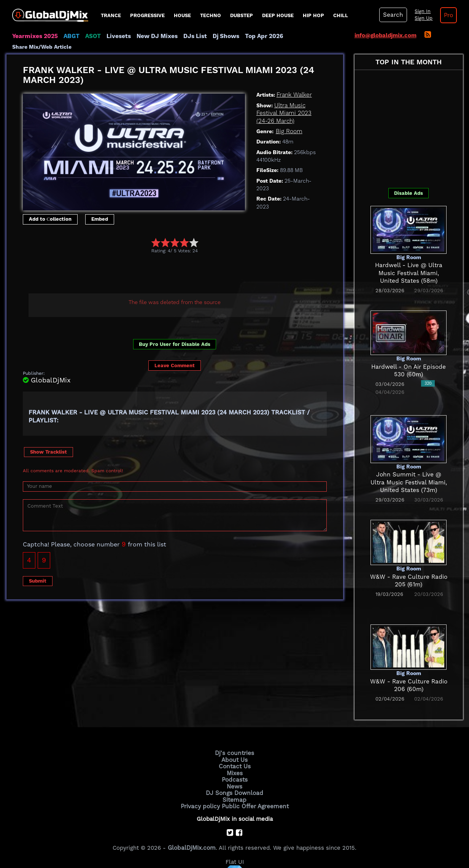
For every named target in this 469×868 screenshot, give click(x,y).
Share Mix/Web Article (313, 36)
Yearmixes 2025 (34, 36)
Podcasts (234, 769)
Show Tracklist (48, 442)
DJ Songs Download (235, 782)
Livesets (117, 36)
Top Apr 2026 (259, 36)
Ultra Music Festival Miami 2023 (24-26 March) (283, 103)
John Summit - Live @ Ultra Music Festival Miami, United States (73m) (409, 472)
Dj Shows (222, 36)
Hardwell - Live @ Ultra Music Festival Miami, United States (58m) (409, 263)
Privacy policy (201, 795)
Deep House (278, 15)
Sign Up (422, 18)
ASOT (91, 36)
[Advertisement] (161, 264)
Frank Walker (294, 85)
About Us (234, 750)
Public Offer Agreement (254, 795)
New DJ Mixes (154, 36)
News (234, 776)
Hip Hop (313, 15)
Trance (111, 15)
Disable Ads (409, 183)
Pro (447, 15)
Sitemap (235, 788)
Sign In (421, 11)
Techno (211, 15)
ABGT (70, 36)
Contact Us (235, 756)
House (182, 15)
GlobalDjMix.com (192, 836)
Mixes (235, 763)
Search (393, 15)
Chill (341, 15)
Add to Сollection (50, 209)
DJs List (192, 36)
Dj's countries (235, 743)
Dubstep (242, 15)
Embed (100, 209)
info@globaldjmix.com (386, 35)
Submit (38, 571)
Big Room (289, 121)
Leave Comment (175, 355)
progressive (147, 15)
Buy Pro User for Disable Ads (175, 334)
